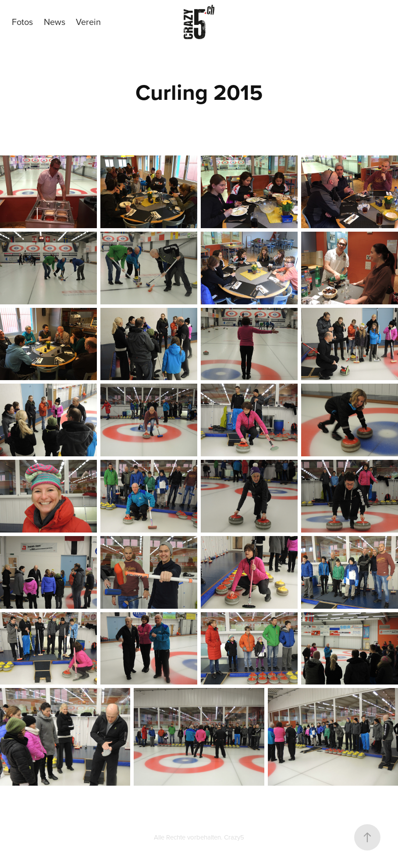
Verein (88, 22)
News (55, 22)
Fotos (22, 22)
